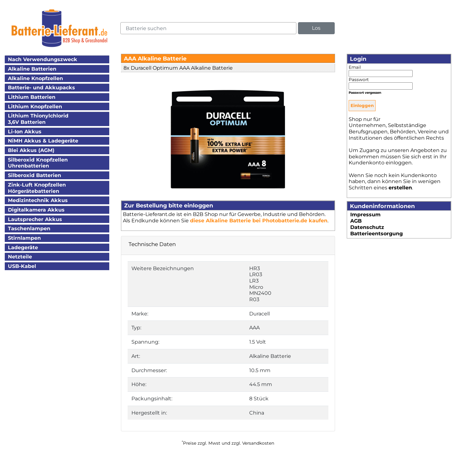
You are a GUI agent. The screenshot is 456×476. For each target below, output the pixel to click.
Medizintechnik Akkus (38, 200)
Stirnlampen (24, 238)
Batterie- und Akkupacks (41, 88)
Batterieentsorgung (377, 234)
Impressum (365, 215)
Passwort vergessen (365, 93)
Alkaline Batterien (32, 69)
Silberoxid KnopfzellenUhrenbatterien (38, 163)
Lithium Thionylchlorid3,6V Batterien (38, 119)
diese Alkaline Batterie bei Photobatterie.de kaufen (259, 221)
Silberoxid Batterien (35, 175)
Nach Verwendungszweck (43, 59)
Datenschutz (367, 227)
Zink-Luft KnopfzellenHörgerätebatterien (37, 188)
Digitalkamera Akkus (36, 210)
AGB (356, 221)
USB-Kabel (22, 266)
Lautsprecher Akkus (35, 219)
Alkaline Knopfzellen (35, 78)
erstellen (400, 188)
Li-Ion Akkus (25, 132)
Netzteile (20, 257)
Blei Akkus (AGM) (31, 150)
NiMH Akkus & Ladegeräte (43, 141)
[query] (208, 28)
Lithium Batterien (32, 97)
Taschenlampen (29, 228)
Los (316, 28)
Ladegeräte (23, 248)
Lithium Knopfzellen (35, 107)
